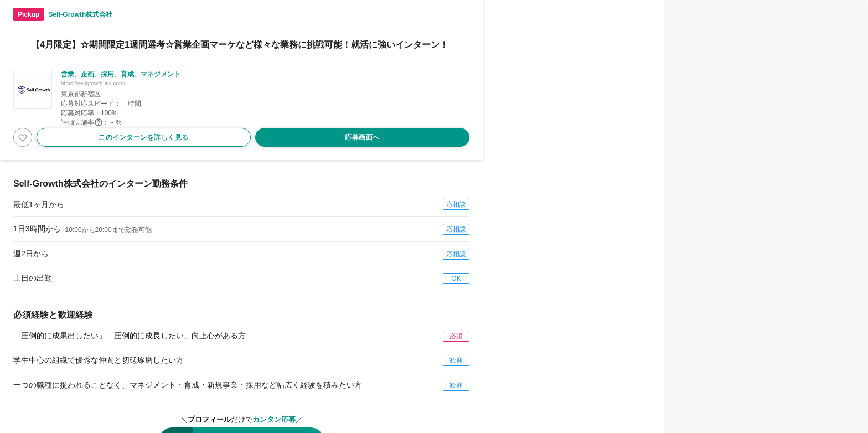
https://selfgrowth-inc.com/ (93, 83)
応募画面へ (362, 137)
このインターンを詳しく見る (144, 137)
